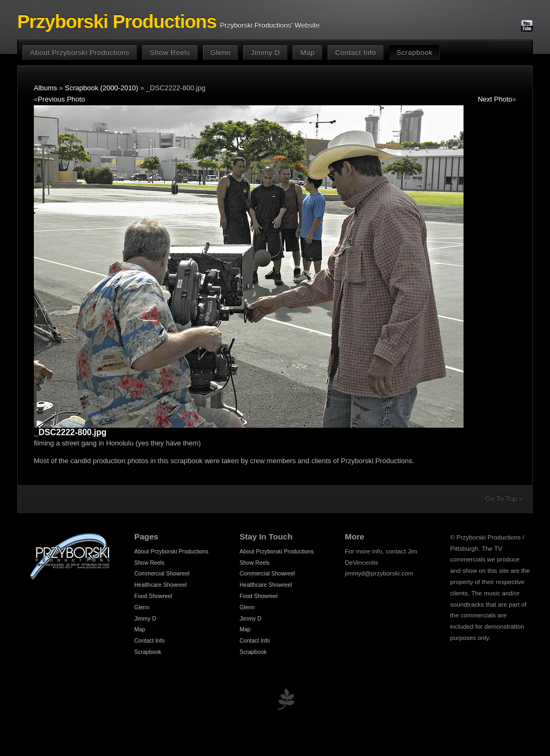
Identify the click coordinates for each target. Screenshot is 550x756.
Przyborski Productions (117, 21)
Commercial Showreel (162, 573)
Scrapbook (414, 52)
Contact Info (356, 52)
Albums (45, 88)
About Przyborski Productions (80, 52)
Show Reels (170, 52)
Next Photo (495, 99)
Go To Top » (504, 498)
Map (307, 52)
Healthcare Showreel (161, 585)
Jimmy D (265, 52)
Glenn (220, 52)
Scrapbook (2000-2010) (102, 88)
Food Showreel (153, 596)
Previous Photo (61, 99)
